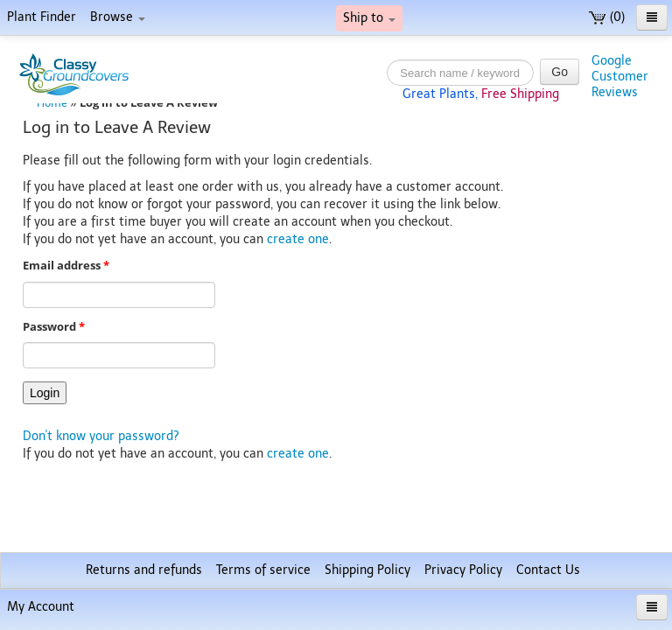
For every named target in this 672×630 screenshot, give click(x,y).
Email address (66, 266)
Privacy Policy (463, 570)
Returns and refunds (144, 570)
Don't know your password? (101, 436)
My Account (41, 607)
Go (560, 72)
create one (298, 239)
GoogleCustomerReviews (620, 77)
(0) (607, 17)
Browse (118, 17)
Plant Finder (42, 17)
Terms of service (263, 570)
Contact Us (548, 570)
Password (54, 327)
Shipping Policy (367, 570)
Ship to (369, 18)
